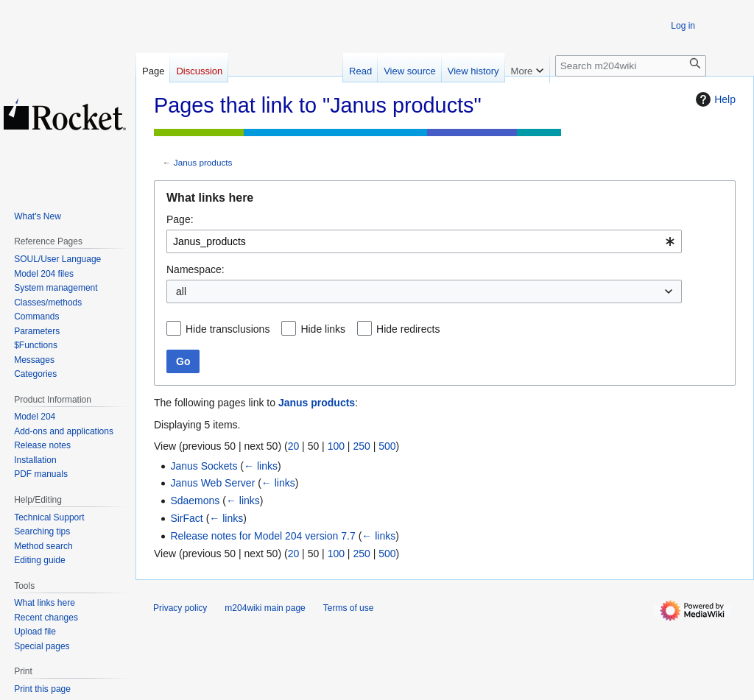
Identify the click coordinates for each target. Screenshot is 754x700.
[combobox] (424, 241)
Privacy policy (180, 608)
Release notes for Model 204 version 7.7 (263, 536)
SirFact (186, 518)
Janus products (203, 162)
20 (294, 446)
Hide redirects (408, 329)
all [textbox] (181, 291)
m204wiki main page (265, 608)
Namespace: (195, 269)
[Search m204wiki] (631, 66)
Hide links (323, 329)
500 (387, 446)
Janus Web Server (212, 483)
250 (361, 446)
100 (336, 446)
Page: (180, 219)
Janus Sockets (204, 466)
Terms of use (349, 608)
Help (714, 99)
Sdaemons (195, 501)
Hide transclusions (228, 329)
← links (261, 466)
